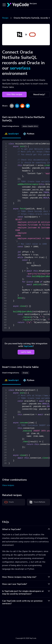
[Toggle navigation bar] (4, 5)
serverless (20, 68)
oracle (25, 373)
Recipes (6, 18)
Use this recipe (14, 94)
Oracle (9, 502)
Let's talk (26, 352)
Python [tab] (29, 134)
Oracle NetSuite (37, 502)
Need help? (39, 94)
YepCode (28, 346)
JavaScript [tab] (11, 134)
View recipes (8, 485)
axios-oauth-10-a (30, 126)
